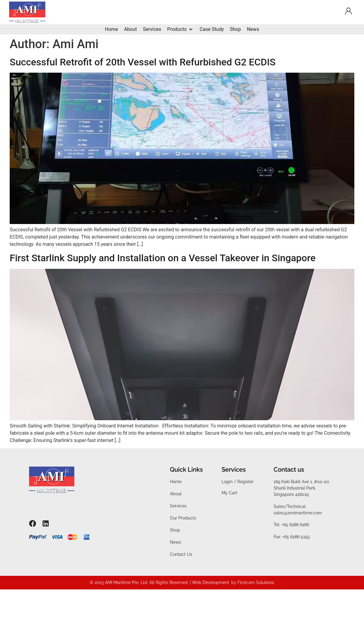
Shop (175, 530)
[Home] (111, 29)
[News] (253, 29)
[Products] (180, 29)
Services (178, 506)
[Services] (152, 29)
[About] (130, 29)
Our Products (183, 518)
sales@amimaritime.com (298, 513)
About (176, 494)
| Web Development (210, 582)
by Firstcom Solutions (253, 582)
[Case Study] (212, 29)
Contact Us (181, 554)
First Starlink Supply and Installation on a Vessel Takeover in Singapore (163, 258)
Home (176, 482)
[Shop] (235, 29)
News (175, 542)
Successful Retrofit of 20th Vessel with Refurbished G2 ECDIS (143, 62)
